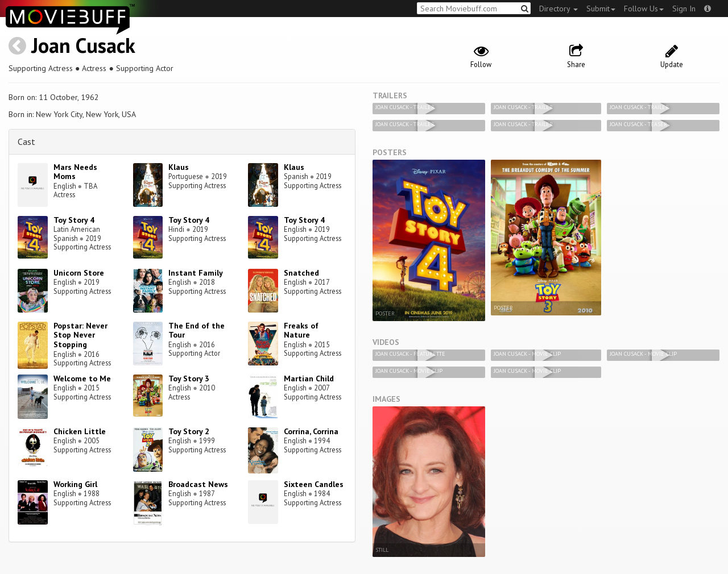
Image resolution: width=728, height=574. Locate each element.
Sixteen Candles (314, 484)
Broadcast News (198, 484)
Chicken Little (80, 431)
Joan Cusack (83, 45)
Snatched (301, 273)
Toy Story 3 (189, 378)
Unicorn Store (79, 273)
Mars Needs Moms (75, 172)
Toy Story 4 (74, 220)
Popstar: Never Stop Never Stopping (80, 335)
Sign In (684, 9)
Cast (26, 142)
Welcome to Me (82, 378)
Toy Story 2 (189, 431)
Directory (559, 9)
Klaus (179, 167)
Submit (601, 9)
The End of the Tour (197, 330)
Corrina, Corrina (311, 431)
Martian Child (309, 378)
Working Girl (75, 484)
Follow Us (644, 9)
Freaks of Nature (301, 330)
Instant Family (196, 273)
